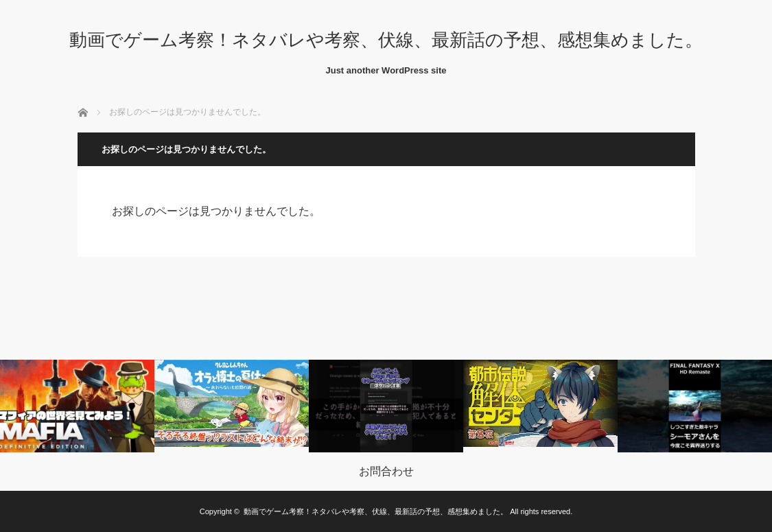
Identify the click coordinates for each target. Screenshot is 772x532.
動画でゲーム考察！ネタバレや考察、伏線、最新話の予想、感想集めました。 (386, 40)
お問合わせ (386, 472)
